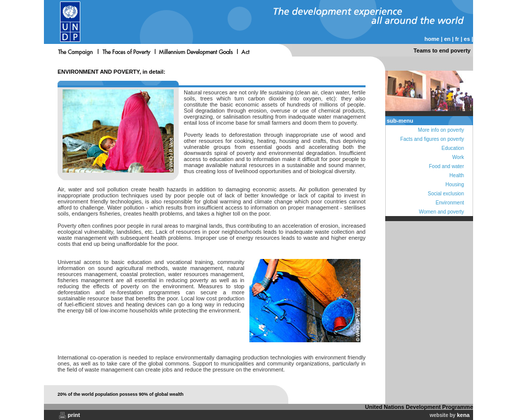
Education (453, 148)
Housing (455, 185)
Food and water (447, 166)
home (432, 39)
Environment (450, 203)
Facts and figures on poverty (432, 139)
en (447, 39)
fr (457, 39)
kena (463, 415)
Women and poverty (442, 212)
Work (458, 157)
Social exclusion (446, 194)
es (467, 39)
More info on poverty (441, 130)
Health (457, 175)
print (74, 415)
